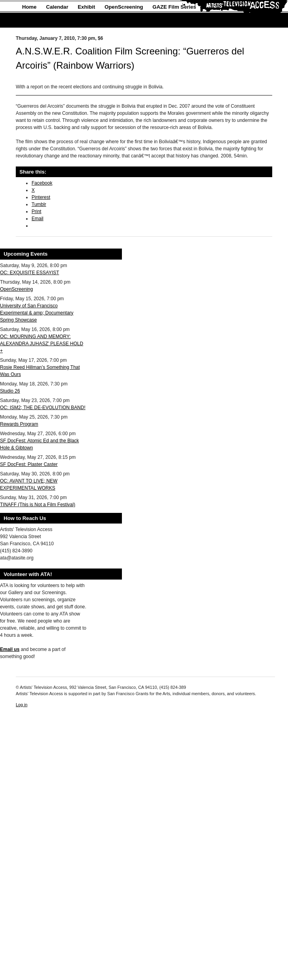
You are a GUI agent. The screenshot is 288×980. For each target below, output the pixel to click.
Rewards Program (19, 424)
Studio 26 (10, 391)
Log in (22, 705)
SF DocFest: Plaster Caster (29, 464)
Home (29, 7)
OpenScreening (124, 7)
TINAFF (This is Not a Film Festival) (38, 505)
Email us (10, 649)
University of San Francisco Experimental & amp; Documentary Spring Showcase (37, 313)
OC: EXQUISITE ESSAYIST (30, 273)
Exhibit (86, 7)
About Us (34, 20)
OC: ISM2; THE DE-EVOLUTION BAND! (43, 408)
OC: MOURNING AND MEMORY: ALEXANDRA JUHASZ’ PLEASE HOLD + (42, 344)
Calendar (57, 7)
